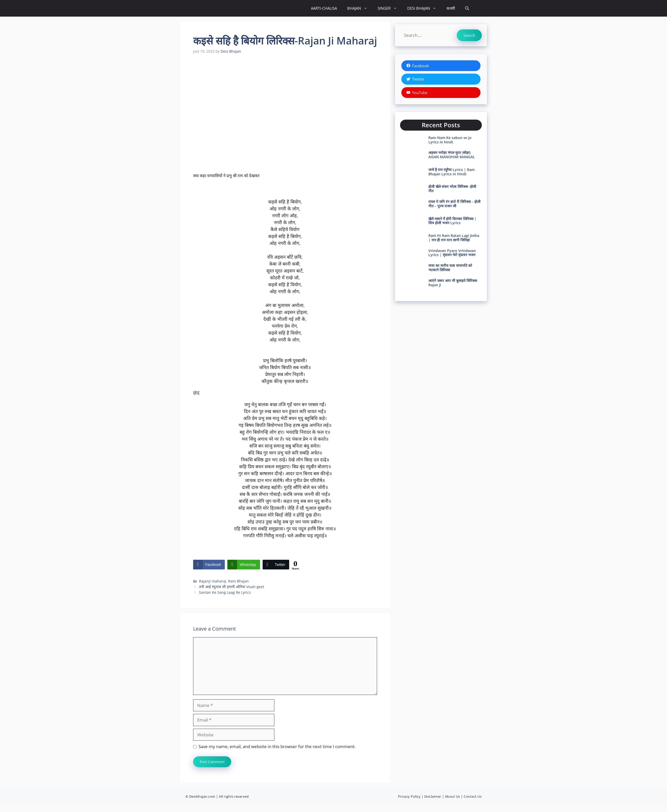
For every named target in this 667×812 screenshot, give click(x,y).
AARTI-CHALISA (324, 8)
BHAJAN (360, 8)
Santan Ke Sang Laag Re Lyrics (225, 592)
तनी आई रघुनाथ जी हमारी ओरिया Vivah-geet (232, 587)
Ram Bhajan (238, 581)
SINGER (390, 8)
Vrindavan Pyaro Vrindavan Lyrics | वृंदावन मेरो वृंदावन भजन (452, 253)
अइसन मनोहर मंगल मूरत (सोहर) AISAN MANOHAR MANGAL (452, 155)
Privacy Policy (409, 796)
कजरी (451, 8)
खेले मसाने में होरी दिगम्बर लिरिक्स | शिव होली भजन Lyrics (452, 221)
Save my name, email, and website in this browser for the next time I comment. (277, 746)
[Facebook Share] (209, 565)
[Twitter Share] (276, 565)
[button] (467, 8)
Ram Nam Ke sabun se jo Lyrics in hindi (450, 140)
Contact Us (473, 796)
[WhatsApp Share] (244, 565)
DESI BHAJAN (424, 8)
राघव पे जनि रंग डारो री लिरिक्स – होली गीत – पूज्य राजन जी (454, 204)
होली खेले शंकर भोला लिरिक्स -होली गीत (452, 189)
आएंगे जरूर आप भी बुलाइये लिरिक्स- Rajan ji (453, 283)
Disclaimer (433, 796)
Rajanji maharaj (213, 581)
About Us (452, 796)
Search (469, 35)
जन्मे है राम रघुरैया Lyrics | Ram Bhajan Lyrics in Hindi (452, 172)
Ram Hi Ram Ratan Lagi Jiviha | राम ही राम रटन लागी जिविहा (454, 238)
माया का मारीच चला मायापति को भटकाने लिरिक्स (450, 268)
